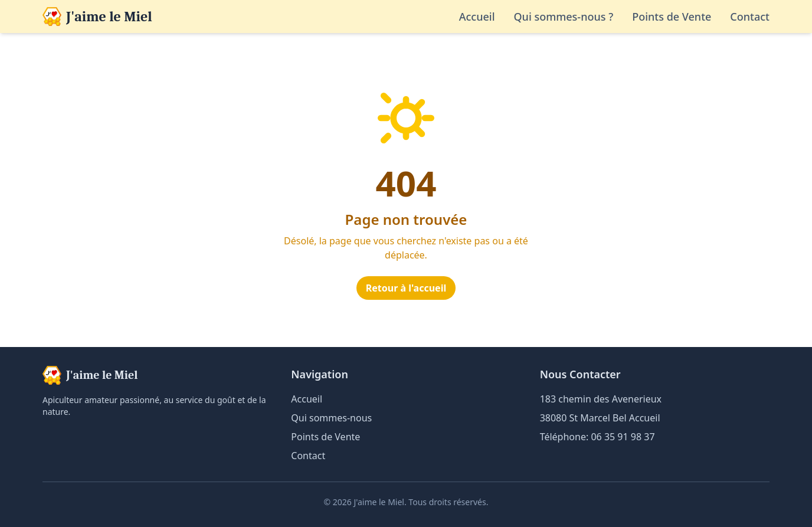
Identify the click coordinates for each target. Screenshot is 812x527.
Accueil (477, 17)
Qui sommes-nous (331, 418)
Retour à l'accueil (406, 288)
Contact (750, 17)
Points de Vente (672, 17)
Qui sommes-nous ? (564, 17)
